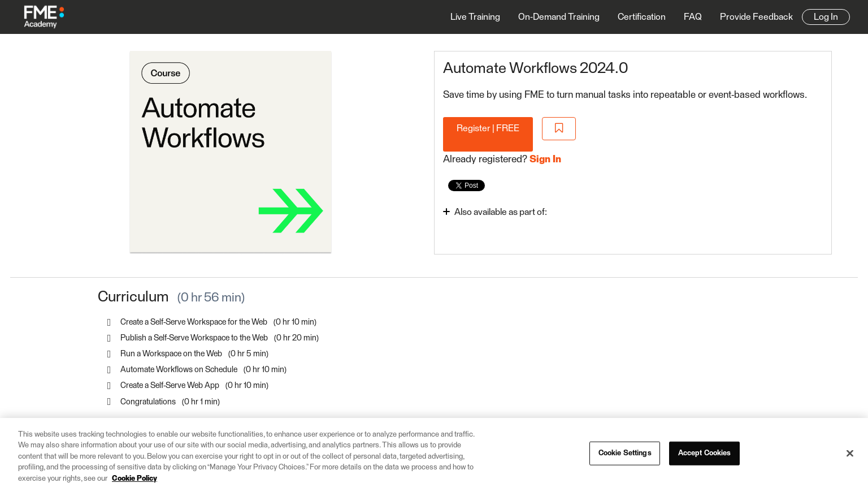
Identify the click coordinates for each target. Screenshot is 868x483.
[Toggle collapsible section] (545, 212)
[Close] (850, 458)
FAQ (693, 17)
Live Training (475, 17)
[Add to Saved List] (559, 129)
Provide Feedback (756, 17)
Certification (642, 17)
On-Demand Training (559, 17)
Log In (826, 17)
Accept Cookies (705, 458)
